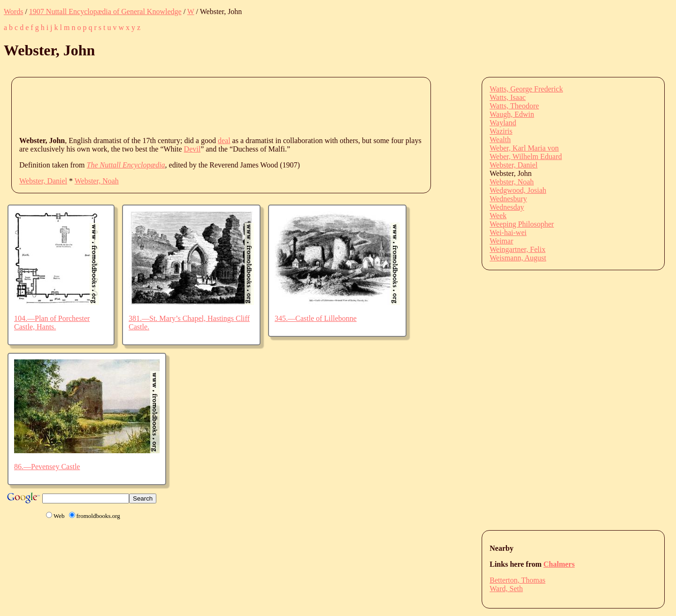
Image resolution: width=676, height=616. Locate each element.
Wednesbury (508, 199)
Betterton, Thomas (518, 580)
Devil (192, 149)
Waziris (501, 131)
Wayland (503, 123)
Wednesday (507, 207)
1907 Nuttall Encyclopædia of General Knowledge (105, 11)
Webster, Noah (97, 181)
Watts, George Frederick (526, 89)
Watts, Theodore (514, 106)
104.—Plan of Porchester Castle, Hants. (52, 323)
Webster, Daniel (43, 181)
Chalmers (559, 564)
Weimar (501, 241)
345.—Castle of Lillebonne (316, 318)
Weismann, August (518, 258)
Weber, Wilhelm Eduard (526, 156)
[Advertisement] (190, 106)
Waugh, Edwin (512, 114)
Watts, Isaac (508, 97)
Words (13, 11)
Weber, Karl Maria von (524, 148)
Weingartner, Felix (518, 249)
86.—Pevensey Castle (47, 467)
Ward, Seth (506, 589)
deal (224, 141)
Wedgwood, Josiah (518, 190)
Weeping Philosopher (522, 224)
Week (498, 216)
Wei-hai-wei (508, 232)
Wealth (500, 140)
